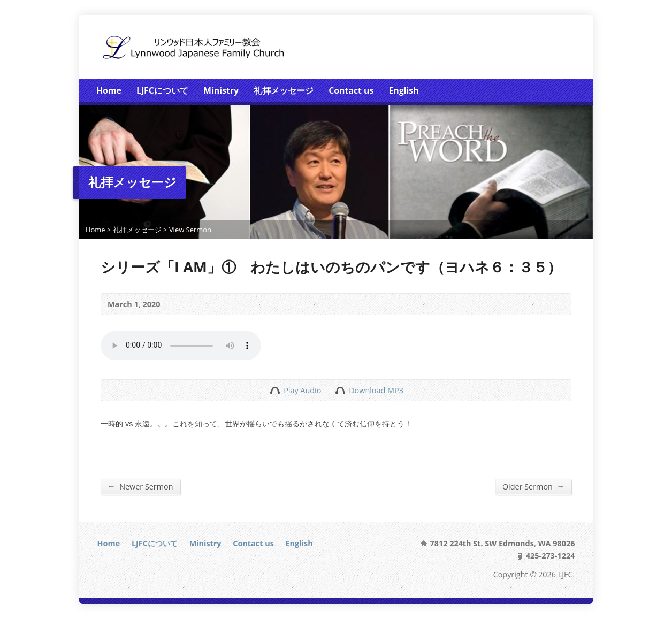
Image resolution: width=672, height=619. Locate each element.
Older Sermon (533, 486)
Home (109, 90)
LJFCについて (162, 90)
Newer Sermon (140, 486)
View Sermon (190, 230)
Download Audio (340, 390)
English (403, 90)
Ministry (221, 90)
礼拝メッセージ (284, 90)
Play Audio (275, 390)
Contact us (351, 90)
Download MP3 (376, 390)
